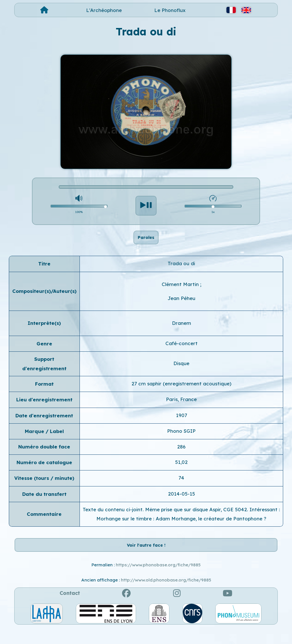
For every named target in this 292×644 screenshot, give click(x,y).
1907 (182, 423)
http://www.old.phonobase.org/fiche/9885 (166, 596)
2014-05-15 (182, 502)
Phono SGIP (181, 439)
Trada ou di (181, 272)
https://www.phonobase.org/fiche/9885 (158, 581)
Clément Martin (181, 292)
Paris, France (181, 407)
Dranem (182, 331)
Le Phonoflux (170, 10)
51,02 (181, 470)
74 (181, 486)
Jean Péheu (182, 306)
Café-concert (182, 351)
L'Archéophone (104, 10)
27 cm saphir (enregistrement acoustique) (181, 392)
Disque (181, 372)
